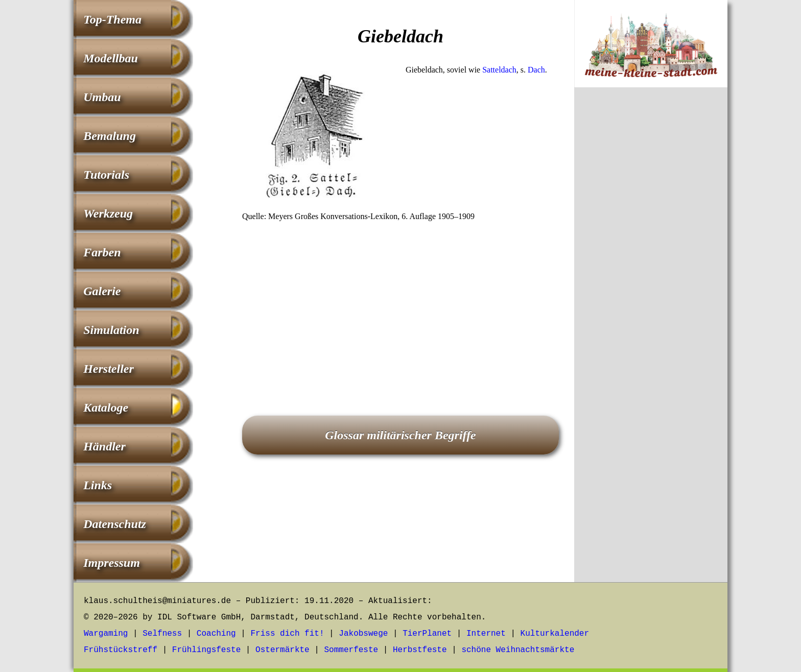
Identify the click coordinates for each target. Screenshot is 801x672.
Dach (536, 70)
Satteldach (499, 70)
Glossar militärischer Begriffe (400, 435)
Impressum (112, 563)
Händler (104, 446)
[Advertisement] (400, 304)
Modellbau (111, 58)
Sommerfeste (351, 650)
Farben (102, 252)
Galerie (102, 291)
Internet (486, 634)
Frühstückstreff (121, 650)
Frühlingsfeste (206, 650)
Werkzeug (108, 213)
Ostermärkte (282, 650)
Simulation (111, 330)
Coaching (216, 634)
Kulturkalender (555, 634)
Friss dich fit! (287, 634)
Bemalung (110, 136)
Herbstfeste (420, 650)
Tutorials (106, 175)
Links (98, 485)
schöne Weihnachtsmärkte (518, 650)
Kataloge (106, 407)
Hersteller (109, 369)
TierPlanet (427, 634)
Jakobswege (363, 634)
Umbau (102, 97)
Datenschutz (115, 524)
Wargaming (106, 634)
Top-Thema (112, 19)
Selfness (162, 634)
